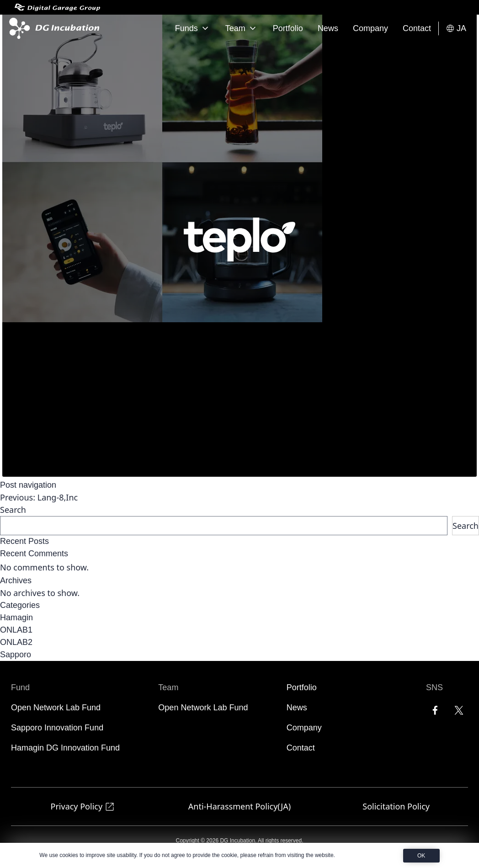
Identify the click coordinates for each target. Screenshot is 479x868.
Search (13, 510)
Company (370, 28)
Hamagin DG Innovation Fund (65, 748)
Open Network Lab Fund (56, 708)
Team (242, 28)
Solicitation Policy (396, 806)
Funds (193, 28)
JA (456, 29)
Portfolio (288, 28)
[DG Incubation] (52, 28)
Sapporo (16, 655)
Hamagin (16, 618)
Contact (417, 28)
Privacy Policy (83, 807)
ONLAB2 (16, 642)
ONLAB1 (16, 630)
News (328, 28)
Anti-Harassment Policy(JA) (239, 806)
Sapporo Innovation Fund (57, 728)
